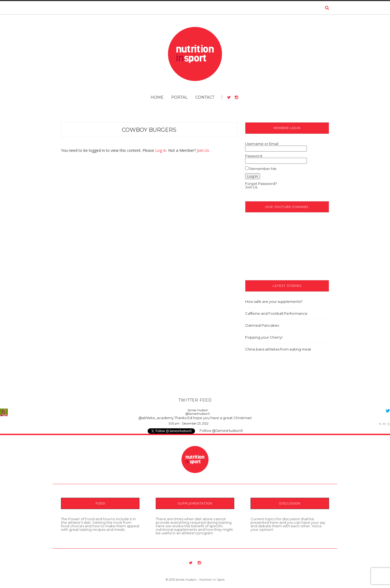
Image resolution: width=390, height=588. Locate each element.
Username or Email (262, 144)
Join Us (203, 150)
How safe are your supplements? (274, 301)
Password (254, 156)
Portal (179, 97)
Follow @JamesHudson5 (221, 430)
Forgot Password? (261, 184)
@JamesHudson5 (198, 414)
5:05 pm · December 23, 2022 (188, 424)
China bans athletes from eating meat (278, 349)
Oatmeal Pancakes (262, 325)
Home (157, 97)
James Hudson (198, 410)
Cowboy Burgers (149, 130)
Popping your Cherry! (264, 337)
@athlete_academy (156, 418)
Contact (205, 97)
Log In (161, 150)
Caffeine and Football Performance (276, 313)
